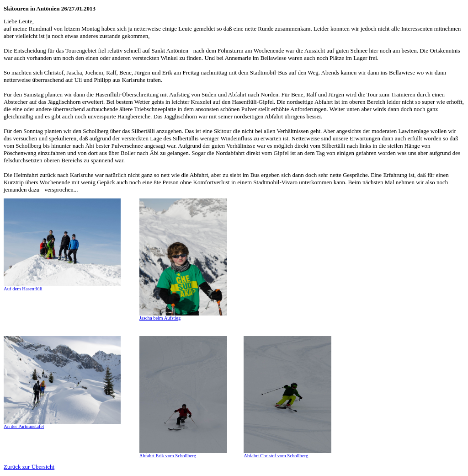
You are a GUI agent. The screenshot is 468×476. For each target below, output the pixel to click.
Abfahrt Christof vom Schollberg (276, 456)
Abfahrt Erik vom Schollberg (168, 456)
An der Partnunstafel (24, 426)
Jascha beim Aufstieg (160, 318)
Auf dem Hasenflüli (23, 289)
